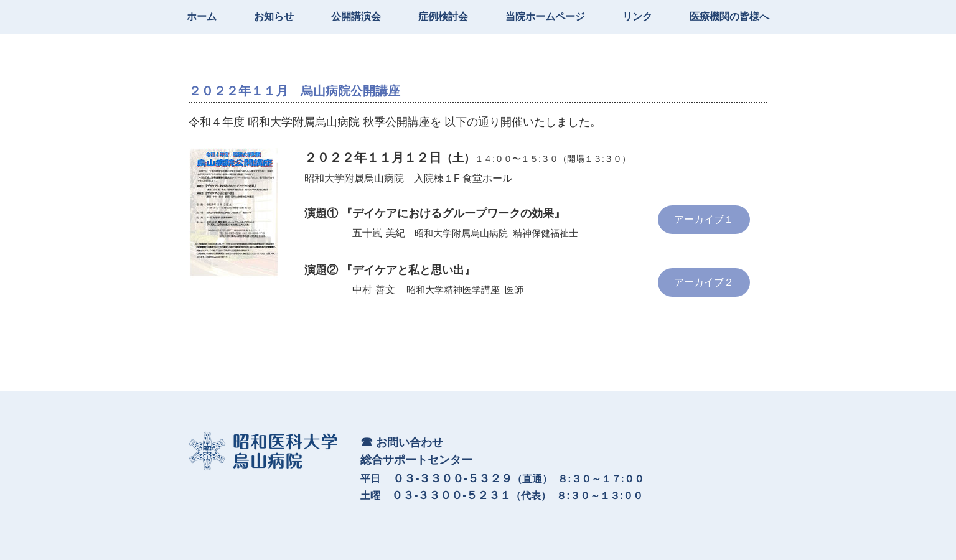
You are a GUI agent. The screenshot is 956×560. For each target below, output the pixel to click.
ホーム (202, 16)
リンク (637, 16)
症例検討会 (443, 16)
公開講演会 (356, 16)
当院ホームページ (545, 16)
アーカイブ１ (704, 219)
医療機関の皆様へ (729, 16)
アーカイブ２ (704, 282)
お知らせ (274, 16)
